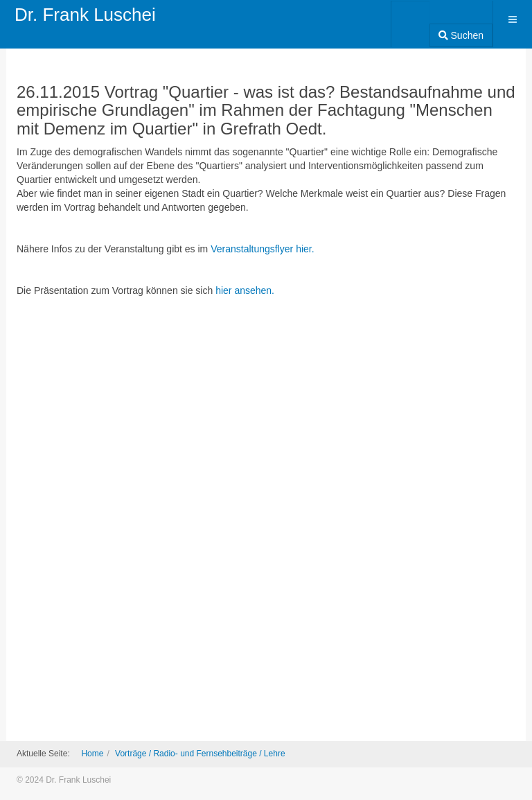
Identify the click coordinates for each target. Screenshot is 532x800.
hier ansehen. (245, 290)
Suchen (461, 35)
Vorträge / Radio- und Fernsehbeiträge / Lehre (200, 754)
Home (92, 754)
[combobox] (410, 19)
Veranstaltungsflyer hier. (262, 249)
